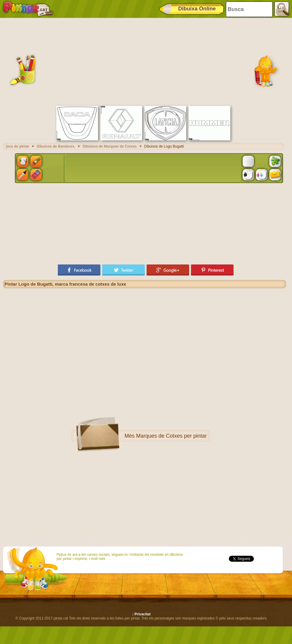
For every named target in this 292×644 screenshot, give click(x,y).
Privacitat (142, 614)
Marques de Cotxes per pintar (171, 436)
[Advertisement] (145, 61)
